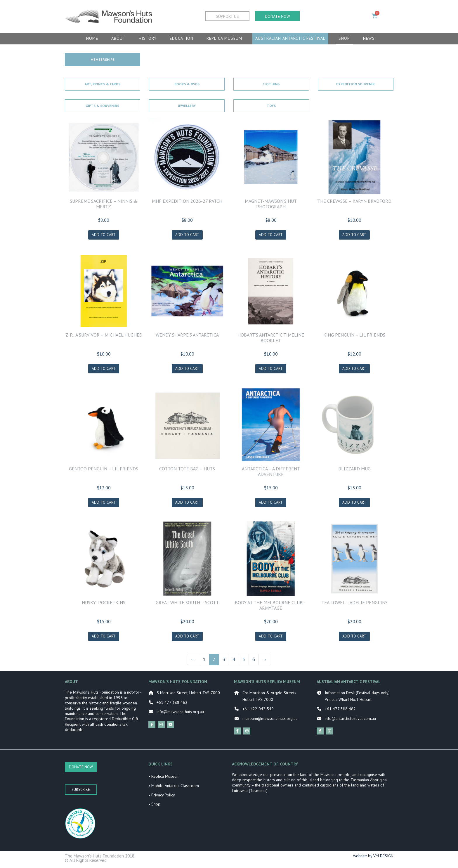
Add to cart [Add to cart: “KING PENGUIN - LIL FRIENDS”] (354, 370)
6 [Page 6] (254, 662)
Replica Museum (224, 38)
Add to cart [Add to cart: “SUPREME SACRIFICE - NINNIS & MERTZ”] (104, 235)
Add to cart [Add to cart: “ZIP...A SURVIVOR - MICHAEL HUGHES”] (104, 370)
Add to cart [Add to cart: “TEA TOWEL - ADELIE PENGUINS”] (354, 638)
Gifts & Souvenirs (102, 106)
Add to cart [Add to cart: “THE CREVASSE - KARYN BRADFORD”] (354, 235)
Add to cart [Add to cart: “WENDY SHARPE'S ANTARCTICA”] (187, 370)
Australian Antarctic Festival (290, 38)
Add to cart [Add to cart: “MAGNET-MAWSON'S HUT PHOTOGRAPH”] (271, 235)
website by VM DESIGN (373, 858)
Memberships (103, 59)
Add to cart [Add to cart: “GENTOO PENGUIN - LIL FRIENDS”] (104, 504)
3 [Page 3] (224, 662)
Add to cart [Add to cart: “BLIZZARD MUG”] (354, 504)
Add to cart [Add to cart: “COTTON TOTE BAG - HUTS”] (187, 504)
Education (182, 38)
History (148, 38)
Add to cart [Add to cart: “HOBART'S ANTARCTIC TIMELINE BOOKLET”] (271, 370)
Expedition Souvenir (355, 84)
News (369, 38)
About (118, 38)
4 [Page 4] (234, 662)
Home (92, 38)
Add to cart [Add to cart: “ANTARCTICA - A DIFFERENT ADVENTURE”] (271, 504)
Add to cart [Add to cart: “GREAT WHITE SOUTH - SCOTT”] (187, 638)
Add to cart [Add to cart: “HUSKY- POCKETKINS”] (104, 638)
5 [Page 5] (244, 662)
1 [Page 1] (204, 662)
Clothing (271, 84)
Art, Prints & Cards (103, 84)
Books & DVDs (187, 84)
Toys (271, 106)
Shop (344, 38)
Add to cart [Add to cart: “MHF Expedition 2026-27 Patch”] (187, 235)
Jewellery (187, 106)
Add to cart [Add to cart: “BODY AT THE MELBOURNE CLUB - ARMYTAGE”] (271, 638)
